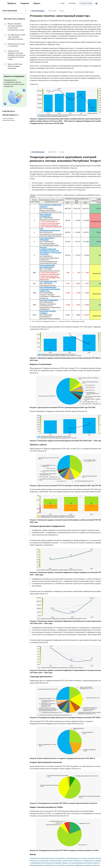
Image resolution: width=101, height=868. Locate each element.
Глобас (32, 179)
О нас (62, 3)
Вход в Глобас (86, 3)
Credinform (55, 166)
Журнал (37, 3)
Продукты (12, 3)
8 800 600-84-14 (9, 111)
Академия (25, 3)
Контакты (72, 3)
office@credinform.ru (10, 115)
